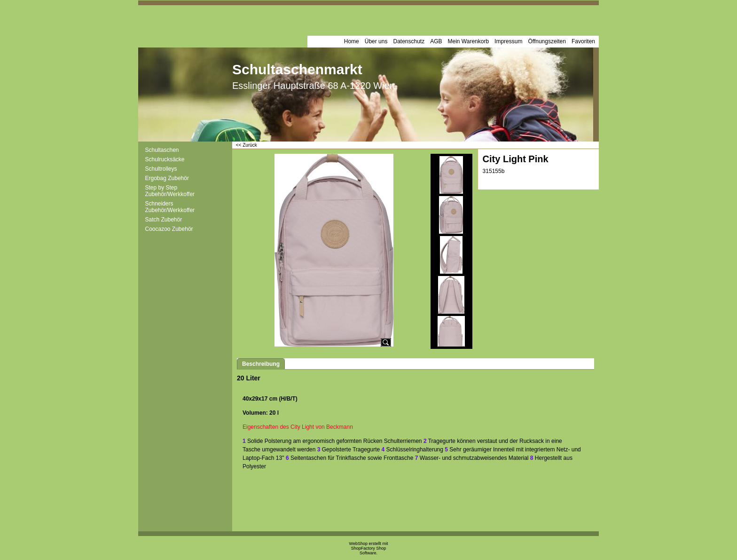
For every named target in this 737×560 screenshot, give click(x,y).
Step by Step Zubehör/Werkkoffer (170, 191)
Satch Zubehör (164, 220)
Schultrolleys (161, 169)
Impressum (508, 41)
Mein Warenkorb (469, 41)
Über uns (376, 41)
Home (352, 41)
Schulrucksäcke (165, 159)
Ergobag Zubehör (167, 178)
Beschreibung (261, 364)
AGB (436, 41)
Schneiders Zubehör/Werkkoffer (170, 207)
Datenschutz (409, 41)
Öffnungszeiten (547, 41)
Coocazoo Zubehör (169, 229)
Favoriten (583, 41)
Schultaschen (162, 150)
